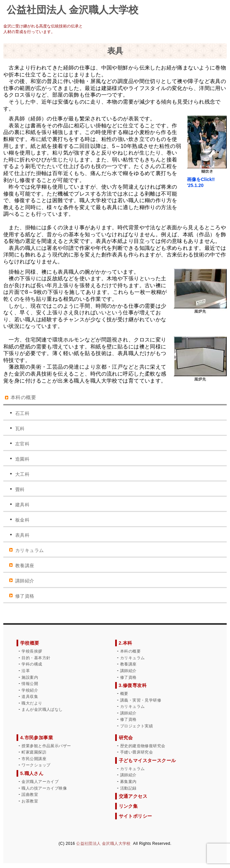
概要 (124, 694)
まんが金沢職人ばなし (42, 709)
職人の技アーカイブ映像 (44, 788)
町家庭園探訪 (34, 752)
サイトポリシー (136, 816)
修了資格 (25, 596)
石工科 (22, 413)
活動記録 (128, 788)
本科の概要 (23, 397)
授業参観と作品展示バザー (46, 746)
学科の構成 (32, 664)
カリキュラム (30, 550)
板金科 (22, 520)
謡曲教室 (30, 795)
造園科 (22, 459)
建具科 (22, 505)
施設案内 (30, 677)
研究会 (126, 738)
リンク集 (128, 806)
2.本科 (126, 643)
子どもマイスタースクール (147, 760)
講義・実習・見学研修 (141, 700)
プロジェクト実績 (137, 726)
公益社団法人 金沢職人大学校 (103, 844)
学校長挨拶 (32, 651)
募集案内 (128, 782)
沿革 (26, 671)
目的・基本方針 (36, 658)
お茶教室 (30, 801)
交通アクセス (133, 796)
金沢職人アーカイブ (40, 782)
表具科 (22, 535)
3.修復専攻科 (133, 685)
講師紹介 (25, 581)
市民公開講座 (34, 759)
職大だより (32, 703)
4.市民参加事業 (37, 738)
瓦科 (20, 429)
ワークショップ (36, 765)
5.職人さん (32, 773)
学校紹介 (30, 690)
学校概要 (30, 643)
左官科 (22, 444)
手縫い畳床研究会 (137, 752)
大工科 (22, 474)
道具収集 (30, 697)
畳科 (20, 489)
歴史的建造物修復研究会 (143, 746)
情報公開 (30, 684)
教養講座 (25, 566)
